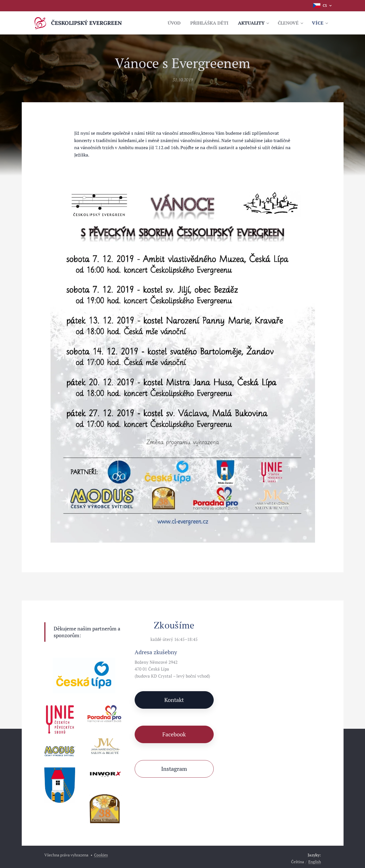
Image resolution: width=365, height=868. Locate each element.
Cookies (101, 855)
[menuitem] (167, 23)
